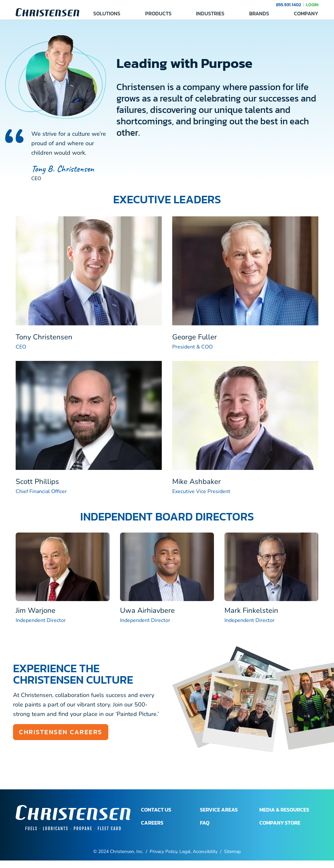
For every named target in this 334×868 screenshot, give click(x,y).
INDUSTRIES (210, 13)
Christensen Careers (61, 732)
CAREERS (152, 823)
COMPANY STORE (280, 823)
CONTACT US (156, 810)
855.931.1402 (288, 5)
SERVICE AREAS (219, 810)
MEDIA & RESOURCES (284, 810)
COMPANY (306, 13)
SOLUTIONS (107, 13)
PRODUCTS (158, 13)
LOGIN (312, 5)
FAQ (205, 823)
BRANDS (259, 13)
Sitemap (232, 852)
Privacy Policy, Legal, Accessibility (184, 852)
